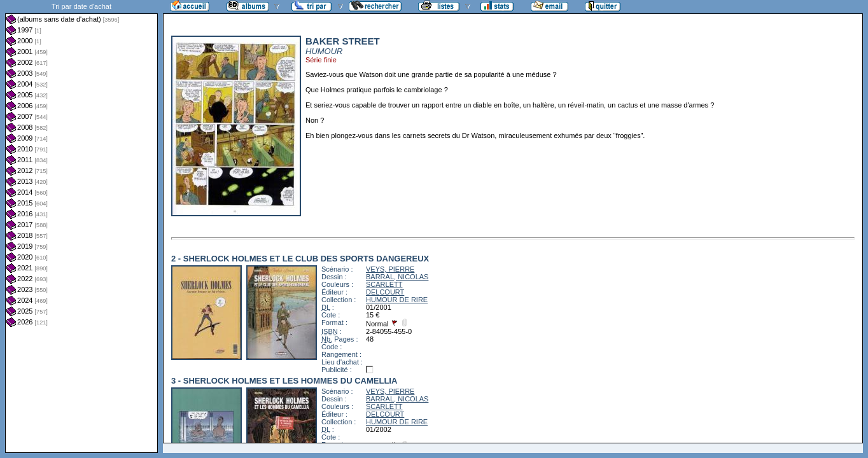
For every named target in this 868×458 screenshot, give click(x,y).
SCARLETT (384, 284)
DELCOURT (385, 292)
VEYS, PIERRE (390, 269)
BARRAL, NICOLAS (397, 277)
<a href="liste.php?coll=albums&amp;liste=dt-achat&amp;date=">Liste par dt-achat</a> (81, 226)
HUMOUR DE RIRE (397, 300)
